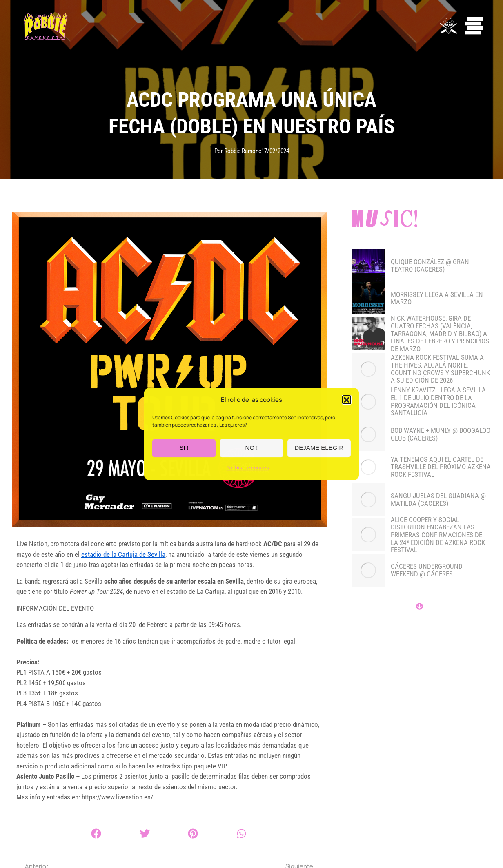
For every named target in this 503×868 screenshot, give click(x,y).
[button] (347, 400)
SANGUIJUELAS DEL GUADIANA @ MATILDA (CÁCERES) (438, 499)
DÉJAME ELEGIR (319, 448)
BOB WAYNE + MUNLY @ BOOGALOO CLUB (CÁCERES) (441, 434)
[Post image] (368, 266)
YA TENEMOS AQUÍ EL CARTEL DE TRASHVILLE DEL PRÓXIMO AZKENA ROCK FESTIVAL (441, 467)
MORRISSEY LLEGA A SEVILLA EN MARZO (437, 298)
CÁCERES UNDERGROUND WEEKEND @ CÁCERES (427, 570)
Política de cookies (248, 468)
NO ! (252, 448)
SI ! (184, 448)
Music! (386, 221)
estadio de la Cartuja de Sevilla (123, 554)
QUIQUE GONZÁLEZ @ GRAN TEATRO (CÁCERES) (430, 266)
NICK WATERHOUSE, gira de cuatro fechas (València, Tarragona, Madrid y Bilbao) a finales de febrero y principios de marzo (440, 333)
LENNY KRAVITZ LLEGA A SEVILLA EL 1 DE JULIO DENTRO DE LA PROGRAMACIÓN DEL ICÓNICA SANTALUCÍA (438, 402)
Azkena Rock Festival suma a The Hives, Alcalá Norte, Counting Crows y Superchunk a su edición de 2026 (440, 369)
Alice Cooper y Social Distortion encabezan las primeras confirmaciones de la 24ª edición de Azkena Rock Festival (438, 535)
